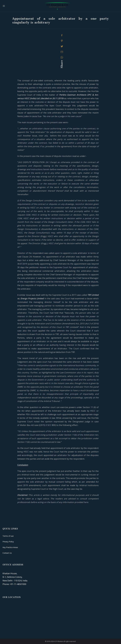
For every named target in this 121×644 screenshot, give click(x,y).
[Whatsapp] (62, 57)
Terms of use (8, 536)
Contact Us (7, 553)
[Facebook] (62, 35)
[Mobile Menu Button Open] (4, 6)
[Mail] (62, 52)
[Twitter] (62, 46)
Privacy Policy (8, 542)
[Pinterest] (62, 41)
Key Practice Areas (10, 547)
